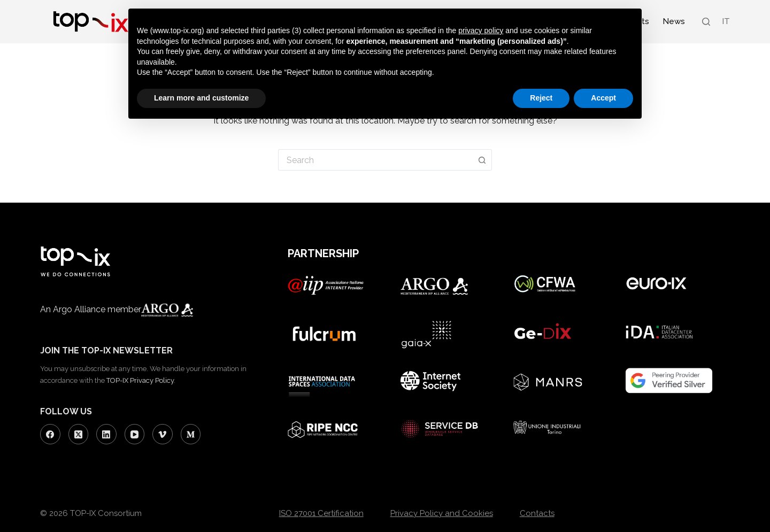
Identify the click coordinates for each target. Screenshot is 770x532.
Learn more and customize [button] (201, 98)
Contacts (537, 513)
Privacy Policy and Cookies (442, 513)
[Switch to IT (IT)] (725, 22)
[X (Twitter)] (79, 434)
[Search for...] (375, 160)
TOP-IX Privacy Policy (140, 380)
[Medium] (191, 434)
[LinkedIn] (106, 434)
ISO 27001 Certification (321, 513)
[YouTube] (135, 434)
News (674, 21)
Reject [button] (541, 98)
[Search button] (482, 160)
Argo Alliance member (137, 309)
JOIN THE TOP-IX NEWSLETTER (106, 350)
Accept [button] (603, 98)
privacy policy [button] (481, 30)
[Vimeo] (163, 434)
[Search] (706, 22)
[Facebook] (50, 434)
